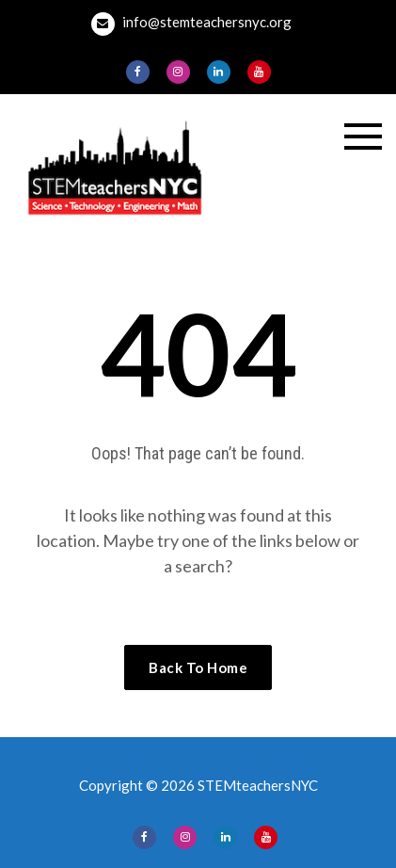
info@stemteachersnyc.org (191, 24)
